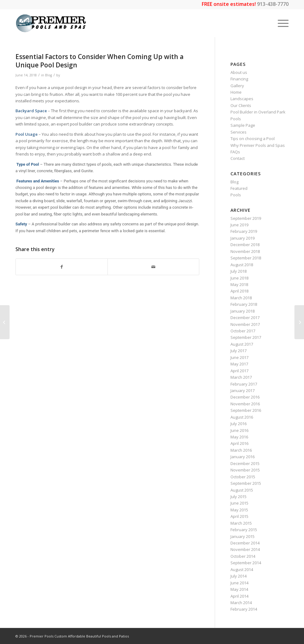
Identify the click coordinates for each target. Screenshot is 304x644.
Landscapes (242, 99)
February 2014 (244, 609)
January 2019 (243, 238)
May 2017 (239, 364)
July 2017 (239, 351)
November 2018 (245, 251)
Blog (49, 75)
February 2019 (244, 231)
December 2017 (245, 318)
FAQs (235, 152)
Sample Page (243, 125)
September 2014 (246, 563)
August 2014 (242, 569)
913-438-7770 (273, 4)
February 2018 (244, 304)
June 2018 (239, 278)
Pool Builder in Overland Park (258, 112)
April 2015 (239, 516)
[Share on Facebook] (62, 267)
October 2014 (243, 556)
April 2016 (239, 443)
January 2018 (243, 311)
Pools (236, 119)
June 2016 (239, 430)
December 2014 (245, 543)
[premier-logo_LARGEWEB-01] (51, 23)
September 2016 (246, 410)
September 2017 (246, 337)
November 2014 (245, 549)
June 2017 (239, 357)
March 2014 (241, 603)
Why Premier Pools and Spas (258, 145)
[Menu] (280, 23)
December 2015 (245, 463)
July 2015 (239, 497)
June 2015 (239, 503)
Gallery (237, 86)
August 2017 (242, 344)
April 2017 (239, 371)
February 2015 (244, 530)
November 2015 (245, 470)
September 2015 (246, 483)
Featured (239, 188)
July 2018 (239, 271)
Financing (239, 79)
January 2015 (243, 536)
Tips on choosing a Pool (253, 139)
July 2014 (239, 576)
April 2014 (239, 596)
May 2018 (239, 284)
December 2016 (245, 397)
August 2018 (242, 265)
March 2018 (241, 298)
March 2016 (241, 450)
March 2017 (241, 377)
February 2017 (244, 384)
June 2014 (239, 583)
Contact (238, 158)
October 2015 (243, 477)
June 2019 (239, 225)
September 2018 (246, 258)
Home (236, 92)
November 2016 (245, 404)
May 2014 (239, 589)
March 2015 (241, 523)
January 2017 (243, 390)
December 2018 (245, 245)
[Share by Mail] (154, 267)
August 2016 (242, 417)
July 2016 (239, 424)
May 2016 (239, 437)
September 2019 (246, 218)
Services (239, 132)
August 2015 (242, 490)
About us (239, 72)
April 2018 (239, 291)
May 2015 (239, 510)
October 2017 (243, 331)
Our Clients (241, 105)
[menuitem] (280, 23)
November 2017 (245, 324)
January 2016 (243, 457)
